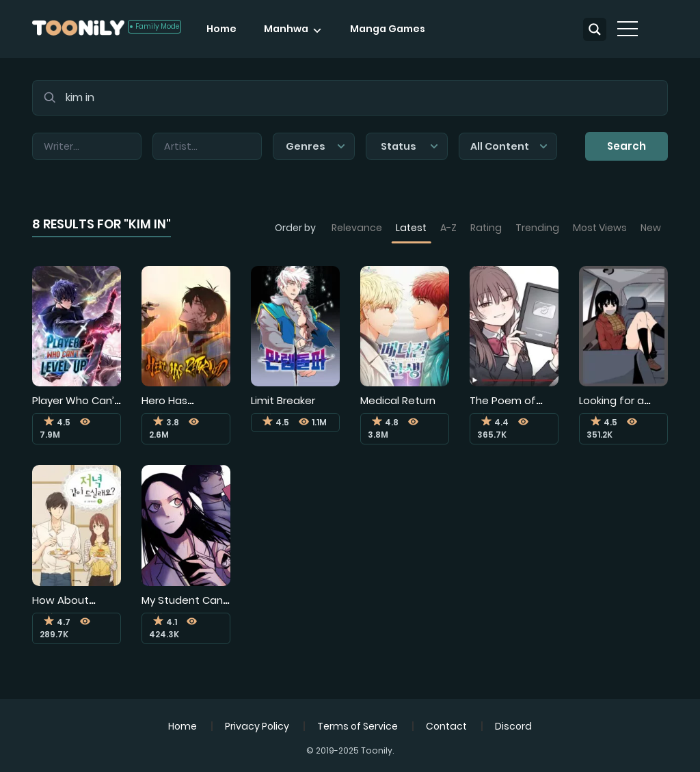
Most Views (600, 228)
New (651, 228)
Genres (315, 146)
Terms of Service (358, 726)
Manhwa (286, 29)
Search (627, 146)
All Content (509, 146)
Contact (446, 726)
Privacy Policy (257, 726)
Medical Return (398, 400)
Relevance (357, 228)
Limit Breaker (283, 400)
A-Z (448, 228)
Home (221, 29)
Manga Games (388, 29)
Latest (411, 228)
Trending (537, 228)
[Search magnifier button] (595, 29)
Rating (486, 228)
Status (409, 146)
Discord (513, 726)
